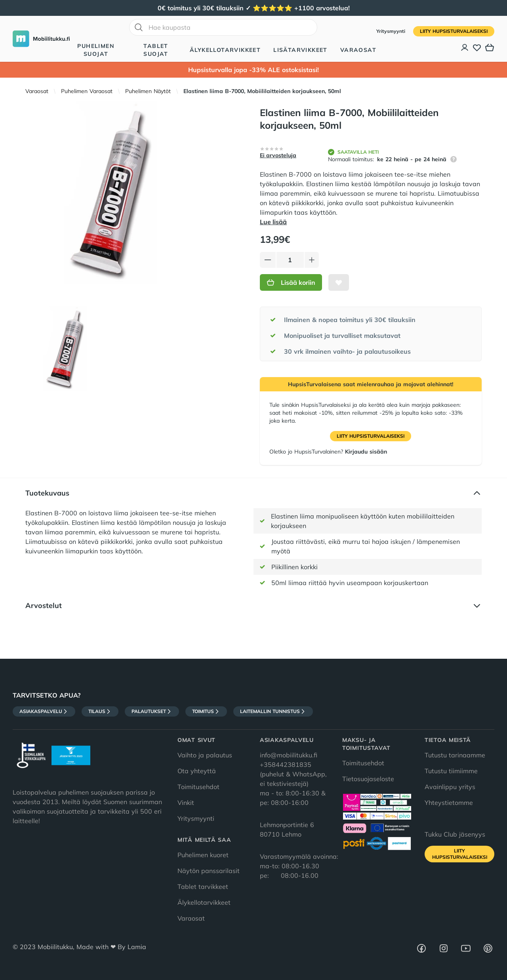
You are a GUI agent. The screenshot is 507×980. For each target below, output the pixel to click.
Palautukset (152, 711)
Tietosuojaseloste (368, 779)
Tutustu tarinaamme (455, 755)
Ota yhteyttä (197, 771)
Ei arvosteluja (278, 155)
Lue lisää (273, 222)
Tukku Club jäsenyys (455, 834)
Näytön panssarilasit (209, 871)
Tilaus (100, 711)
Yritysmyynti (392, 31)
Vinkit (186, 803)
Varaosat (358, 50)
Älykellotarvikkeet (225, 50)
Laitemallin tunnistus (273, 711)
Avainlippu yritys (450, 787)
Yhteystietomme (449, 803)
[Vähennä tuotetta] (268, 260)
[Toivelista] (477, 48)
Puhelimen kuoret (203, 855)
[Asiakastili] (465, 48)
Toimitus (206, 711)
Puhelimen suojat (96, 50)
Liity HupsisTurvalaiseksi (454, 31)
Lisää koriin (291, 282)
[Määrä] (290, 260)
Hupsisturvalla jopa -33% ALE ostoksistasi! (253, 70)
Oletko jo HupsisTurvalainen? (328, 452)
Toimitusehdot (198, 787)
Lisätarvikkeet (300, 50)
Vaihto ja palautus (205, 755)
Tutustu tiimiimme (451, 771)
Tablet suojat (156, 50)
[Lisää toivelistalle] (339, 282)
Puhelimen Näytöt (148, 91)
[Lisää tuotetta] (312, 260)
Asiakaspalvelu (44, 711)
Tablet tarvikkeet (203, 887)
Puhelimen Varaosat (87, 91)
